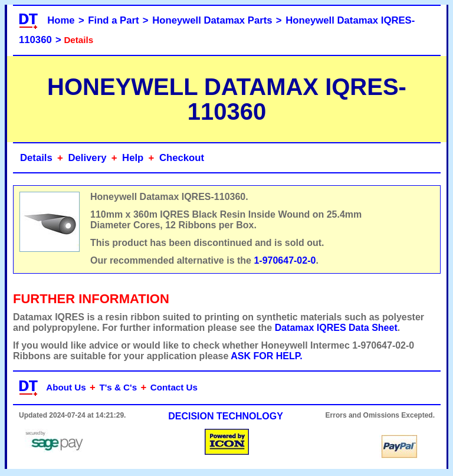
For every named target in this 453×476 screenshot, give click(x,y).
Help (133, 158)
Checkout (182, 158)
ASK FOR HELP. (267, 356)
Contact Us (174, 387)
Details (36, 158)
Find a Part (113, 20)
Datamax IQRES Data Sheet (336, 328)
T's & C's (118, 387)
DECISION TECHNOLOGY (226, 416)
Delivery (87, 158)
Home (61, 20)
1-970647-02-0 (285, 260)
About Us (66, 387)
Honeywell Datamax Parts (212, 20)
